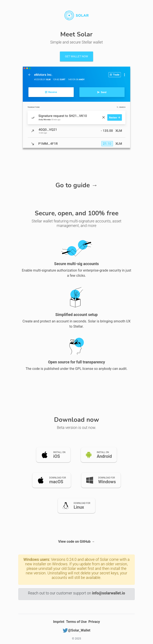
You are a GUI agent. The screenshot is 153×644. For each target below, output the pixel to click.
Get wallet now (76, 56)
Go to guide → (77, 185)
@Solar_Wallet (77, 630)
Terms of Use (76, 622)
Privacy (94, 622)
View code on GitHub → (76, 542)
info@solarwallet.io (109, 593)
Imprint (59, 622)
